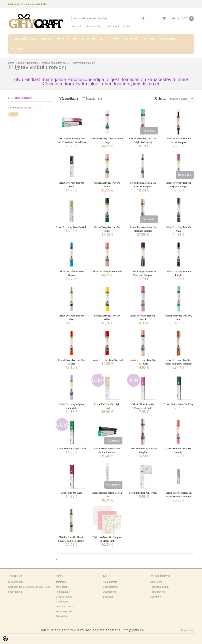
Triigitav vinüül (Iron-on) (54, 63)
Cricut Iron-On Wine (72, 493)
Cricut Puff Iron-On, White (143, 493)
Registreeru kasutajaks (35, 4)
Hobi (116, 38)
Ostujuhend (62, 602)
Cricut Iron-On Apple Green (72, 449)
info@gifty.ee (15, 592)
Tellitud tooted (112, 26)
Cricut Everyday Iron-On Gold (71, 227)
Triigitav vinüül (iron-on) (83, 63)
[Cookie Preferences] (6, 638)
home (11, 63)
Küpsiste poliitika (64, 612)
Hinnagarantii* (63, 592)
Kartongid (88, 38)
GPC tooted (168, 38)
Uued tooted (109, 592)
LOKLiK (47, 38)
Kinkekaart (61, 587)
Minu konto (77, 26)
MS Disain (18, 49)
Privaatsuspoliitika (65, 607)
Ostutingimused (64, 597)
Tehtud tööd (62, 616)
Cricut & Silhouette (24, 38)
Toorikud (148, 38)
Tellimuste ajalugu (94, 26)
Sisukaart (108, 597)
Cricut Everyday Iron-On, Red (107, 360)
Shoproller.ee (187, 630)
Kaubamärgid (110, 582)
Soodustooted (110, 587)
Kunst (104, 38)
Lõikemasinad (66, 38)
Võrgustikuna (69, 99)
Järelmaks (61, 582)
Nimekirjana (94, 99)
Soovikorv (126, 26)
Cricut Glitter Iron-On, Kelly (179, 404)
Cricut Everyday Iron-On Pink (107, 271)
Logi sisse (14, 4)
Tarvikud (131, 38)
